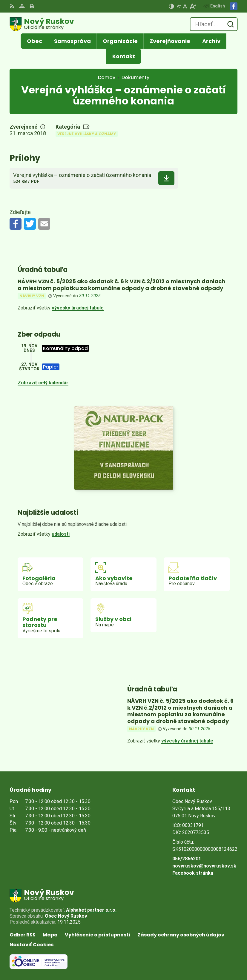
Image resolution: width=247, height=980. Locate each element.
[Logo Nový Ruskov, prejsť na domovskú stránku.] (42, 24)
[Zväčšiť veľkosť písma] (193, 6)
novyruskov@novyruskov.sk (204, 866)
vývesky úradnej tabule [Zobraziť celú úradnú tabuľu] (78, 308)
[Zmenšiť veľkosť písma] (179, 6)
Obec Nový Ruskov (66, 916)
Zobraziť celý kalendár (43, 383)
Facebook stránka (193, 873)
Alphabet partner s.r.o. (91, 910)
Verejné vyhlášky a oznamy (87, 134)
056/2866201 (187, 859)
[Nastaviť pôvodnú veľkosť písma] (185, 6)
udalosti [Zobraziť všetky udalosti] (61, 534)
